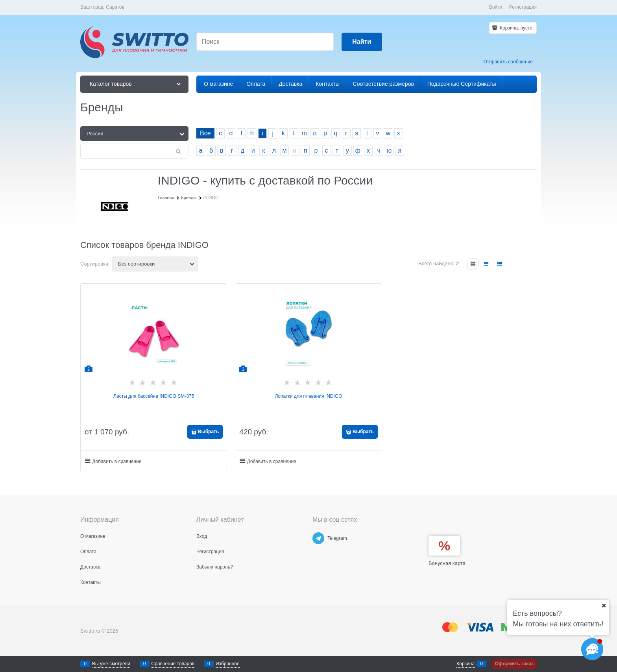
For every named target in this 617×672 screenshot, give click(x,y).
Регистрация (523, 7)
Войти (496, 7)
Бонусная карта (447, 563)
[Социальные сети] (592, 649)
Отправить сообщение (508, 62)
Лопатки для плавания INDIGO (308, 396)
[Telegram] (318, 538)
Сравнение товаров (173, 664)
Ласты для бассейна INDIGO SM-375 (154, 396)
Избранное (228, 664)
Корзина (466, 664)
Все (205, 133)
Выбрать (209, 432)
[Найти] (362, 42)
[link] (115, 7)
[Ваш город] (604, 606)
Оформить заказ (514, 664)
